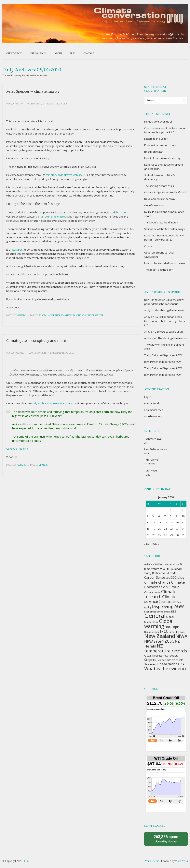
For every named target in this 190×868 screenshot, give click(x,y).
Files (73, 53)
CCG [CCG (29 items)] (168, 578)
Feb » (156, 544)
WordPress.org (153, 416)
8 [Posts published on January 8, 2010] (171, 516)
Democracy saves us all (158, 122)
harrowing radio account (54, 217)
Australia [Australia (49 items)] (177, 569)
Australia (44, 315)
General (22, 315)
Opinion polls (38, 53)
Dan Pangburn (153, 300)
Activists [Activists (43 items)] (149, 564)
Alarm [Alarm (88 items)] (165, 568)
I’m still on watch (154, 152)
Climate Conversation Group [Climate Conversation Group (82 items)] (165, 584)
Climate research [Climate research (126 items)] (160, 594)
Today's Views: (153, 439)
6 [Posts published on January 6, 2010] (159, 516)
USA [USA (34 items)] (182, 664)
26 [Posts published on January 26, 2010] (154, 535)
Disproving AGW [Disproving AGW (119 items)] (168, 606)
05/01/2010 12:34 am (16, 353)
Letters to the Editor (156, 139)
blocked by (166, 839)
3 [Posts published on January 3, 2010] (182, 510)
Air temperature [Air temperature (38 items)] (170, 564)
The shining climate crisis (159, 186)
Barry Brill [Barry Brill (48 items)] (150, 573)
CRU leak (44, 465)
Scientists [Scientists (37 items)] (178, 660)
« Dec (148, 544)
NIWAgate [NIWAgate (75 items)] (153, 641)
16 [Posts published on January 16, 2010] (177, 522)
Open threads (14, 53)
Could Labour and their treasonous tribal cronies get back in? (165, 321)
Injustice (55, 315)
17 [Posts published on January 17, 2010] (183, 522)
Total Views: (152, 460)
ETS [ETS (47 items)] (174, 611)
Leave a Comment (38, 353)
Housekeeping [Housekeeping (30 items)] (152, 632)
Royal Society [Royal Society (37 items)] (170, 656)
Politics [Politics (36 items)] (158, 656)
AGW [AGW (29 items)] (157, 564)
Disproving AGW (172, 355)
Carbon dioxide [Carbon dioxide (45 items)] (167, 573)
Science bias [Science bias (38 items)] (164, 660)
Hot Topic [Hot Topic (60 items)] (172, 627)
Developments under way (160, 199)
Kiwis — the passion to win (160, 145)
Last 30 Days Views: (156, 449)
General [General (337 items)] (155, 616)
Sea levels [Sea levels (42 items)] (150, 664)
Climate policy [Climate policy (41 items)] (152, 592)
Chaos (148, 246)
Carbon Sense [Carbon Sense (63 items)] (155, 577)
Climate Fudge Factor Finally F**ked (165, 192)
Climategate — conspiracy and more (36, 341)
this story (121, 212)
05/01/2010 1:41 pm (15, 104)
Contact (89, 53)
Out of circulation (154, 205)
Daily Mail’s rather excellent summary (54, 403)
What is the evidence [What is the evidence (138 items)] (166, 668)
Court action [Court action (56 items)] (167, 602)
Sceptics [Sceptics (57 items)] (150, 660)
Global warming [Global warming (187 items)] (159, 624)
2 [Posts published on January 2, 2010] (176, 510)
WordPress (181, 861)
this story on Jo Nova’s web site (64, 175)
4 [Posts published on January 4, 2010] (147, 516)
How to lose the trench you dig (162, 158)
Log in (148, 397)
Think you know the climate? (161, 222)
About (58, 53)
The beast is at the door (158, 270)
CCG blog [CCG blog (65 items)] (177, 577)
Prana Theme (152, 861)
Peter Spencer (96, 315)
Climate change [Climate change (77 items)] (157, 582)
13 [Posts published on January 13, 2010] (160, 522)
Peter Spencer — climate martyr (33, 91)
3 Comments (33, 104)
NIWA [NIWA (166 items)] (182, 636)
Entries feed (152, 403)
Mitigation (82, 315)
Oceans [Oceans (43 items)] (149, 656)
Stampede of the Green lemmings (164, 229)
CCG (27, 861)
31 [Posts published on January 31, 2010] (183, 535)
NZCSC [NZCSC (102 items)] (168, 641)
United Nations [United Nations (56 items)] (168, 664)
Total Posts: (151, 470)
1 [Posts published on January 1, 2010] (171, 510)
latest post (17, 250)
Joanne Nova (68, 315)
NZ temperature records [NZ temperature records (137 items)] (166, 648)
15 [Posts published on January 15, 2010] (171, 522)
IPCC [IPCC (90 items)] (164, 631)
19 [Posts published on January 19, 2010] (154, 529)
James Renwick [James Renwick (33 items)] (177, 632)
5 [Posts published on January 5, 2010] (153, 516)
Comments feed (154, 410)
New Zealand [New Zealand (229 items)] (160, 636)
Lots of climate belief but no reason (165, 263)
